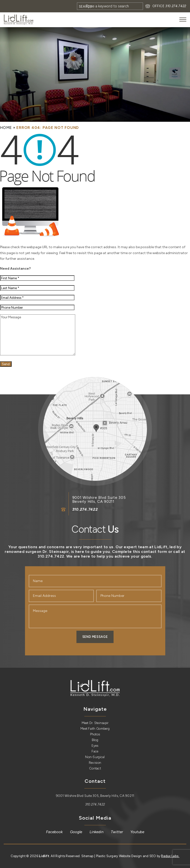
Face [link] (95, 751)
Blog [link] (95, 740)
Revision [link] (95, 763)
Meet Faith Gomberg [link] (95, 729)
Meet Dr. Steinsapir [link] (95, 723)
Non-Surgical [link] (95, 757)
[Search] (110, 6)
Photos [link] (95, 734)
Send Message (95, 637)
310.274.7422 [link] (176, 6)
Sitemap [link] (87, 856)
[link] (19, 20)
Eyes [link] (95, 746)
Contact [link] (95, 768)
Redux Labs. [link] (170, 856)
